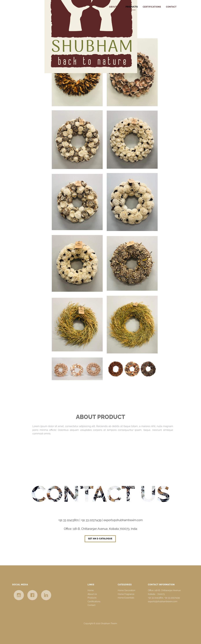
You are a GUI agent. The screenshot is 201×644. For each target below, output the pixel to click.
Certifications (152, 7)
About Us (115, 7)
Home (101, 7)
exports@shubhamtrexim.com (163, 602)
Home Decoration (126, 590)
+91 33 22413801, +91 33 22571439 (164, 598)
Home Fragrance (126, 594)
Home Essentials (126, 598)
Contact (171, 7)
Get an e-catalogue (100, 539)
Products (132, 7)
